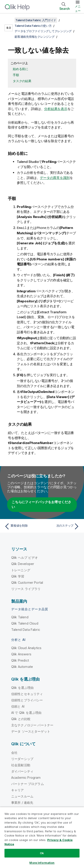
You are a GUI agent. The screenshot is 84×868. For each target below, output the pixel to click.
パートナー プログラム (28, 784)
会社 (14, 752)
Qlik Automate (22, 666)
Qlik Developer (23, 564)
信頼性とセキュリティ (27, 694)
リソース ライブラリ (26, 589)
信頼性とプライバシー (27, 700)
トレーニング (21, 570)
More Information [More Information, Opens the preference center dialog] (42, 863)
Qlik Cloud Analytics (26, 648)
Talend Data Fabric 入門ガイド (36, 20)
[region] (42, 837)
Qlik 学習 (18, 576)
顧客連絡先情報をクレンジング (35, 37)
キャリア (18, 790)
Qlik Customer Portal (27, 582)
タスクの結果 (22, 81)
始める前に (20, 69)
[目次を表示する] (9, 20)
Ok (42, 853)
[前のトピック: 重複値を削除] (22, 526)
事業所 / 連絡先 (22, 802)
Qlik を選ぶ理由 (23, 687)
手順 (16, 75)
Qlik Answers (21, 654)
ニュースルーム (22, 796)
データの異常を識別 (55, 178)
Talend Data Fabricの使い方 (33, 26)
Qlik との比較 (21, 719)
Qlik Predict (20, 660)
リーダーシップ (22, 759)
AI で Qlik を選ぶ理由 (26, 712)
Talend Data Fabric (26, 629)
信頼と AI (18, 706)
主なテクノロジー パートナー (32, 725)
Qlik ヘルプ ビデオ (25, 557)
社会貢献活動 (21, 765)
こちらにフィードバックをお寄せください (41, 504)
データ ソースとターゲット (31, 731)
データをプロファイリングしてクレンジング (43, 31)
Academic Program (26, 777)
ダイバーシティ (22, 771)
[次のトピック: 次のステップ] (62, 526)
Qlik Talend (20, 617)
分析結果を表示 (56, 109)
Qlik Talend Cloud (25, 623)
